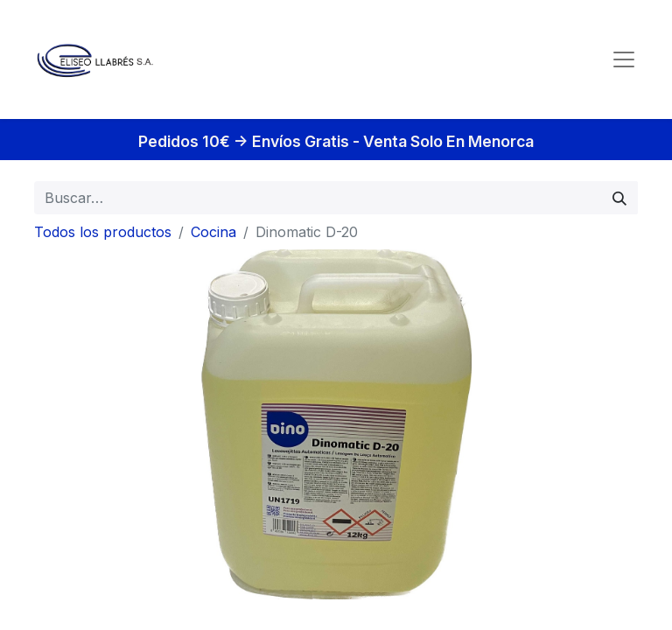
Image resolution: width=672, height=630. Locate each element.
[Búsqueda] (619, 198)
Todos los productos (103, 232)
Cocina (213, 232)
